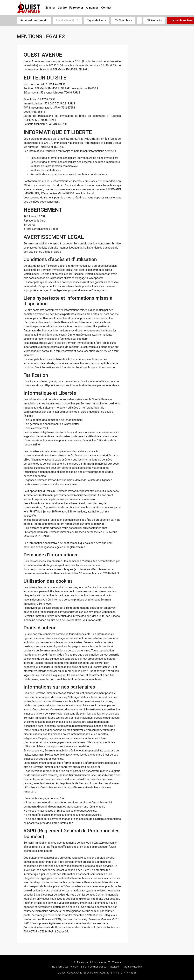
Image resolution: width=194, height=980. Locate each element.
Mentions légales (133, 967)
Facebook (81, 962)
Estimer (50, 8)
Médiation (115, 967)
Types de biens (96, 20)
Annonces (92, 8)
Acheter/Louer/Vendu (34, 20)
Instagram (98, 962)
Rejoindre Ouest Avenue (65, 967)
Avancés (154, 20)
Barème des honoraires (94, 967)
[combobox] (67, 20)
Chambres (123, 20)
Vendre (62, 8)
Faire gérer (76, 8)
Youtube (115, 962)
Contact (106, 8)
